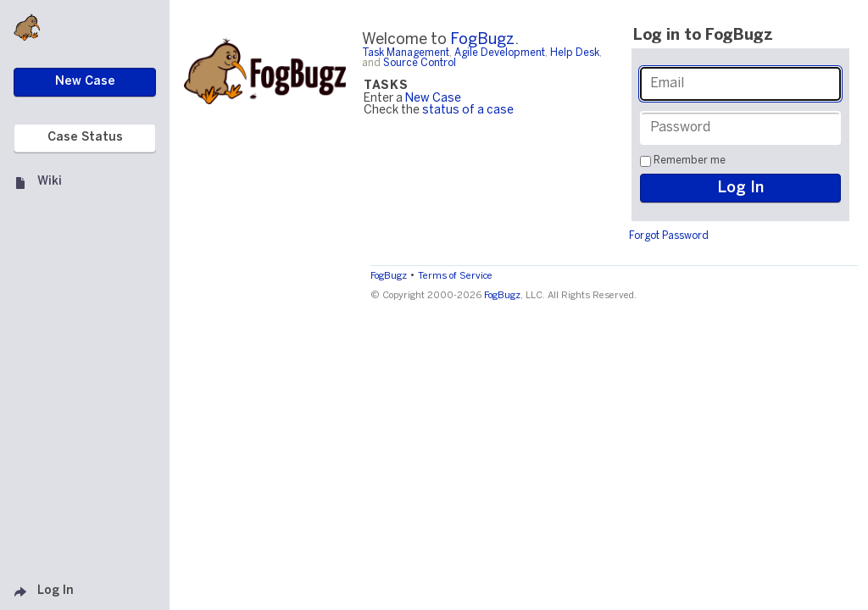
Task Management (406, 53)
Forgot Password (669, 236)
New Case (433, 99)
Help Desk (575, 53)
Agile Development (500, 53)
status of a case (468, 111)
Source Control (420, 63)
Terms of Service (455, 276)
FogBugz (482, 40)
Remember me (690, 161)
